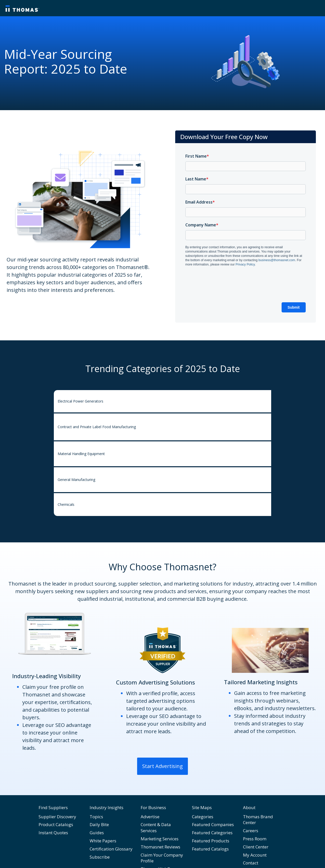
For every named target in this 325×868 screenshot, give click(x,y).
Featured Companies (213, 824)
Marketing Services (160, 839)
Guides (97, 833)
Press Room (255, 839)
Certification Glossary (111, 849)
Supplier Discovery (57, 817)
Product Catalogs (56, 824)
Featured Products (211, 841)
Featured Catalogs (210, 849)
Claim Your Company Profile (162, 858)
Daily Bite (99, 824)
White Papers (103, 841)
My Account (255, 855)
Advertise (150, 817)
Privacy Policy (245, 264)
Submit (294, 307)
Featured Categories (212, 833)
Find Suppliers (53, 807)
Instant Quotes (53, 833)
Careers (251, 831)
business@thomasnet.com (277, 260)
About (249, 807)
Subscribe (100, 857)
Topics (96, 817)
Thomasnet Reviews (160, 847)
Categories (203, 817)
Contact (251, 863)
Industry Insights (107, 807)
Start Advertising (162, 766)
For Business (153, 807)
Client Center (256, 847)
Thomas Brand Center (258, 820)
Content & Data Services (156, 828)
